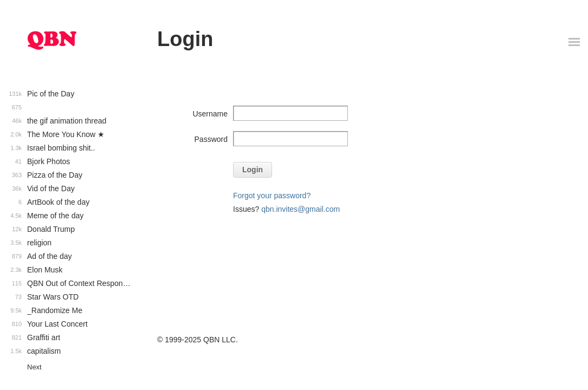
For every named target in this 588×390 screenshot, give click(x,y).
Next (34, 367)
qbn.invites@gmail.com (301, 209)
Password (211, 139)
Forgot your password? (272, 196)
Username (210, 114)
